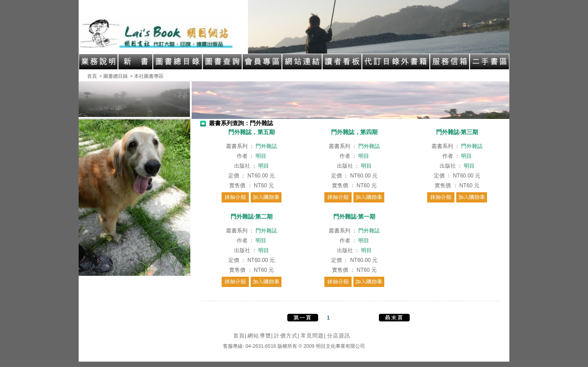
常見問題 (313, 336)
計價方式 (287, 336)
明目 (261, 156)
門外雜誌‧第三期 (457, 132)
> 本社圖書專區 (147, 76)
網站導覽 (260, 336)
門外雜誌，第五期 (252, 132)
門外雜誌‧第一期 (354, 217)
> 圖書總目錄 (113, 76)
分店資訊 (339, 336)
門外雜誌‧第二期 (252, 217)
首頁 (92, 76)
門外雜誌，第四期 (354, 132)
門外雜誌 (266, 146)
